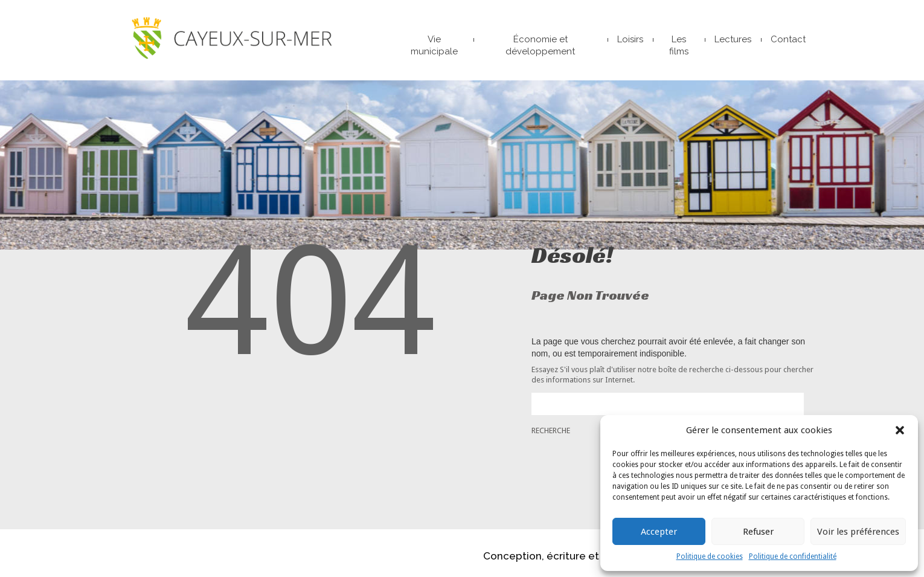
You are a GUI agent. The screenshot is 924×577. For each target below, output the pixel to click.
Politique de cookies (710, 556)
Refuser (758, 532)
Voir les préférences (858, 532)
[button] (900, 430)
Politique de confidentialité (793, 556)
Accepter (659, 532)
